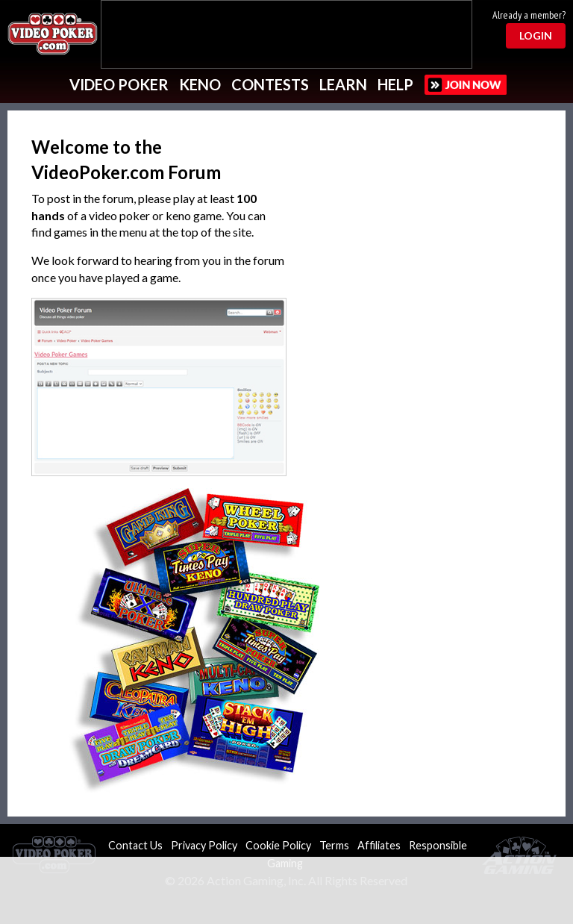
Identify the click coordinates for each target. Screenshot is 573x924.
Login (536, 35)
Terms (334, 845)
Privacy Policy (204, 845)
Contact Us (135, 845)
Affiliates (379, 845)
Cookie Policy (278, 845)
